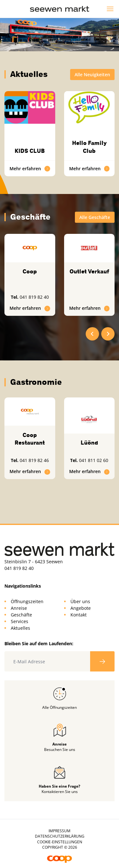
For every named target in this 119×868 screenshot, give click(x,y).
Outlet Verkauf (89, 272)
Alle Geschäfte (95, 217)
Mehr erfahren (30, 169)
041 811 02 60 (94, 460)
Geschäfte (21, 615)
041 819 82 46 (34, 460)
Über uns (80, 601)
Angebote (81, 608)
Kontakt (79, 615)
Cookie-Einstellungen (60, 842)
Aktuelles (20, 628)
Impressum (60, 831)
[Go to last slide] (92, 334)
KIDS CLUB (30, 151)
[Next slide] (108, 334)
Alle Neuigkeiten (92, 75)
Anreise (19, 608)
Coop (30, 272)
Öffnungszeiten (27, 601)
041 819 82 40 (34, 297)
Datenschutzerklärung (60, 836)
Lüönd (89, 443)
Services (20, 621)
